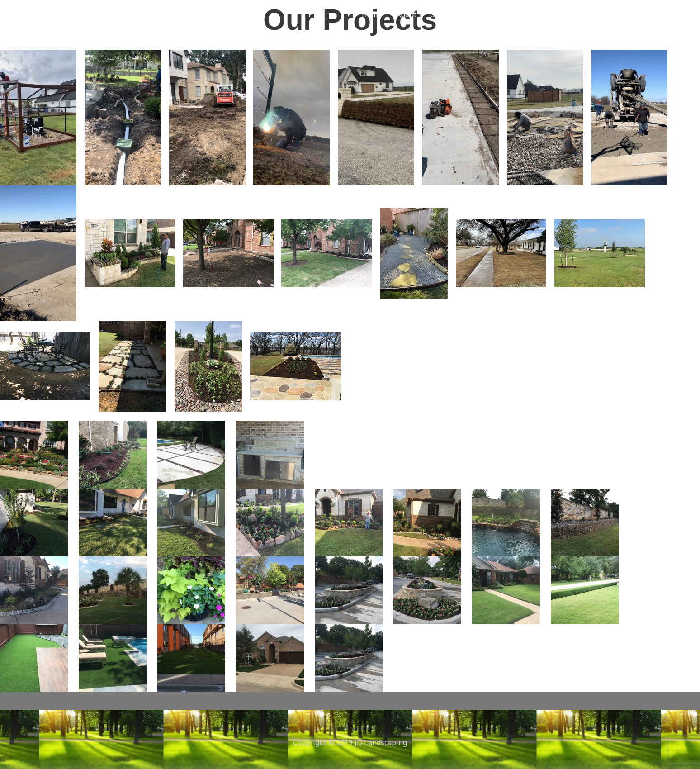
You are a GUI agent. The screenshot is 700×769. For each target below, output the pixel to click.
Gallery (486, 14)
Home (372, 14)
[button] (583, 14)
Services (445, 14)
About (406, 14)
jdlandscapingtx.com (128, 14)
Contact (525, 14)
